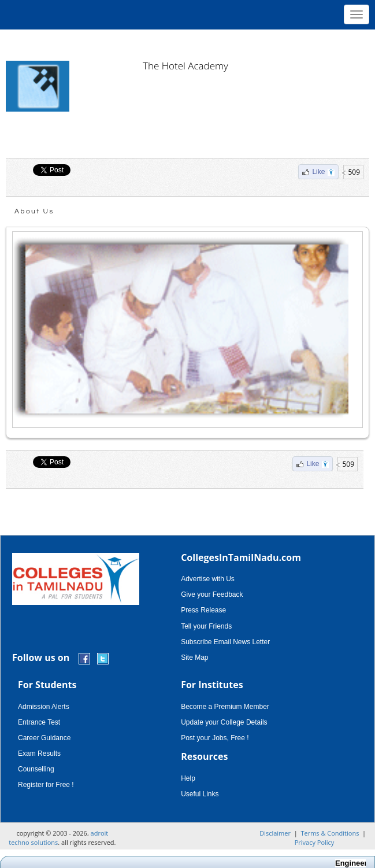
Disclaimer (275, 833)
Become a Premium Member (225, 707)
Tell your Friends (206, 626)
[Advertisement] (188, 40)
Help (188, 778)
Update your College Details (224, 722)
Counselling (36, 769)
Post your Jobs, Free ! (215, 738)
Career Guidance (44, 738)
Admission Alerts (44, 707)
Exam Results (39, 754)
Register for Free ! (46, 785)
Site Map (194, 658)
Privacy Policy (315, 842)
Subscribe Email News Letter (225, 642)
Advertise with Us (208, 579)
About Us (34, 211)
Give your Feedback (212, 594)
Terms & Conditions (330, 833)
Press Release (203, 610)
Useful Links (200, 794)
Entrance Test (39, 722)
